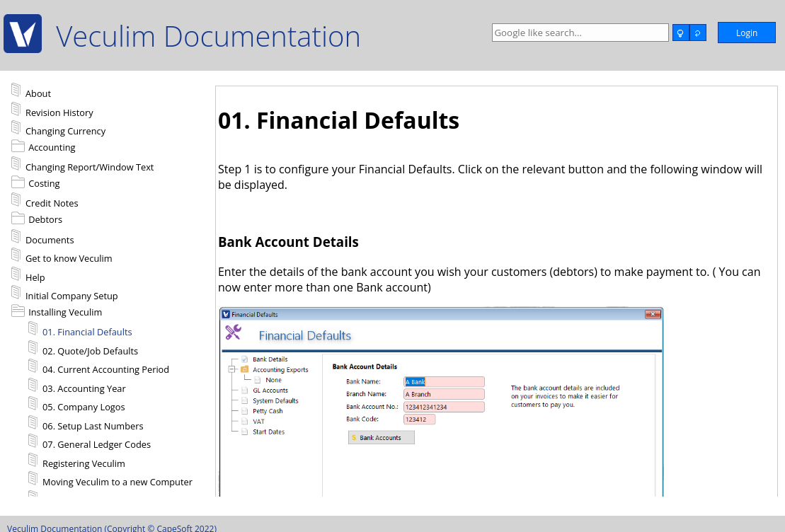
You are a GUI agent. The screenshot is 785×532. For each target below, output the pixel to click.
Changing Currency (58, 129)
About (31, 91)
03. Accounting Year (77, 386)
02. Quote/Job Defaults (83, 349)
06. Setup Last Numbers (86, 424)
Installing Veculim (65, 312)
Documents (43, 238)
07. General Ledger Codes (90, 442)
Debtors (45, 219)
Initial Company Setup (65, 294)
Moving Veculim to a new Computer (110, 480)
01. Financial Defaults (80, 330)
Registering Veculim (77, 461)
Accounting (52, 147)
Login (747, 33)
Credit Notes (45, 201)
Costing (44, 183)
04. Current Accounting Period (99, 367)
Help (28, 275)
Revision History (52, 110)
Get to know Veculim (62, 256)
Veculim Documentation (208, 36)
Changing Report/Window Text (82, 165)
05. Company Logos (77, 405)
